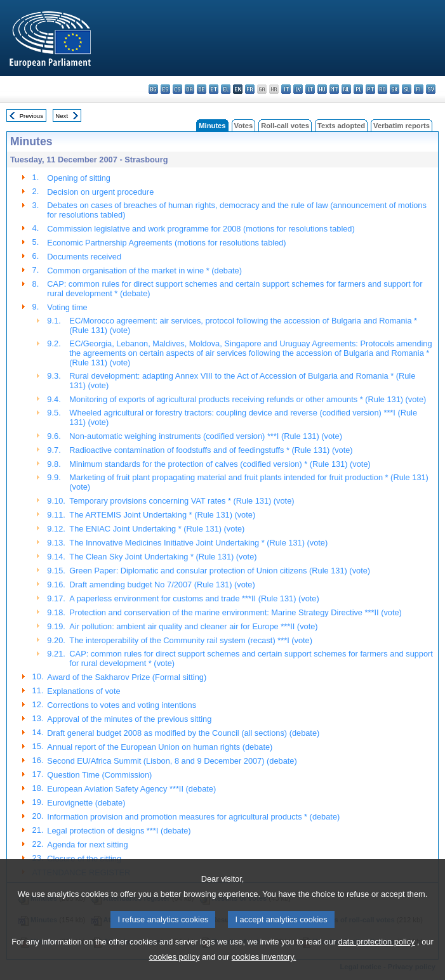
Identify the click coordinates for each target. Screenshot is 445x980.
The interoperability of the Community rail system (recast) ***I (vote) (191, 640)
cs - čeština (177, 89)
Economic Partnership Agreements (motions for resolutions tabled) (166, 243)
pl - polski (358, 89)
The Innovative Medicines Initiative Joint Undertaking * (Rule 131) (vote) (198, 543)
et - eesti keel (214, 89)
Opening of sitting (79, 178)
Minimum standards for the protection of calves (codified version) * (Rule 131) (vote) (220, 464)
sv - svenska (431, 89)
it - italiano (286, 89)
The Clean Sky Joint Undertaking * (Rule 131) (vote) (163, 557)
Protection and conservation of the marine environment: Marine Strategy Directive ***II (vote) (236, 612)
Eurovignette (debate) (86, 803)
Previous (31, 116)
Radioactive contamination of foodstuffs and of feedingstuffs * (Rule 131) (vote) (211, 450)
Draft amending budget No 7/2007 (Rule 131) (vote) (162, 585)
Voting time (67, 307)
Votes (244, 126)
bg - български (153, 89)
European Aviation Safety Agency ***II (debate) (131, 789)
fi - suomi (419, 89)
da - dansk (189, 89)
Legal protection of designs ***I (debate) (119, 831)
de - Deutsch (202, 89)
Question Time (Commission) (99, 775)
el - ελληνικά (226, 89)
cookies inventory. (264, 971)
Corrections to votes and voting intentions (122, 705)
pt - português (370, 89)
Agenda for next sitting (87, 845)
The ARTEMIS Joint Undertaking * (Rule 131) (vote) (162, 515)
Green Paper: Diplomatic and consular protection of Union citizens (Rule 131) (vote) (220, 571)
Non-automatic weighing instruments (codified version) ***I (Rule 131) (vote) (206, 436)
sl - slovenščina (407, 89)
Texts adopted (341, 126)
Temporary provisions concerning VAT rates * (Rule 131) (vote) (182, 501)
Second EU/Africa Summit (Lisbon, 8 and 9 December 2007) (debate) (172, 761)
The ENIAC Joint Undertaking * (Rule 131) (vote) (157, 529)
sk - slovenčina (395, 89)
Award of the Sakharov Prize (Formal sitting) (127, 677)
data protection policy (377, 956)
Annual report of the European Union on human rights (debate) (160, 747)
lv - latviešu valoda (298, 89)
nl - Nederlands (346, 89)
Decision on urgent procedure (100, 192)
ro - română (382, 89)
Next (62, 116)
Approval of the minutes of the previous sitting (129, 719)
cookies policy (175, 971)
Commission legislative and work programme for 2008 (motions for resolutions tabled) (201, 229)
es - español (165, 89)
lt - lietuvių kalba (310, 89)
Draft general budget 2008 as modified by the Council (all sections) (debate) (183, 733)
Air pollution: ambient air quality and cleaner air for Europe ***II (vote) (193, 626)
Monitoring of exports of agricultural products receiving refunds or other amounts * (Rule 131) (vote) (248, 399)
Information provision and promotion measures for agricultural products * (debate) (193, 817)
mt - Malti (334, 89)
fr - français (250, 89)
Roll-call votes (285, 126)
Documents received (84, 257)
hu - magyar (322, 89)
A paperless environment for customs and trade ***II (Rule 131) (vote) (194, 598)
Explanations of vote (83, 691)
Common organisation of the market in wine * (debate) (144, 271)
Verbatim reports (402, 126)
